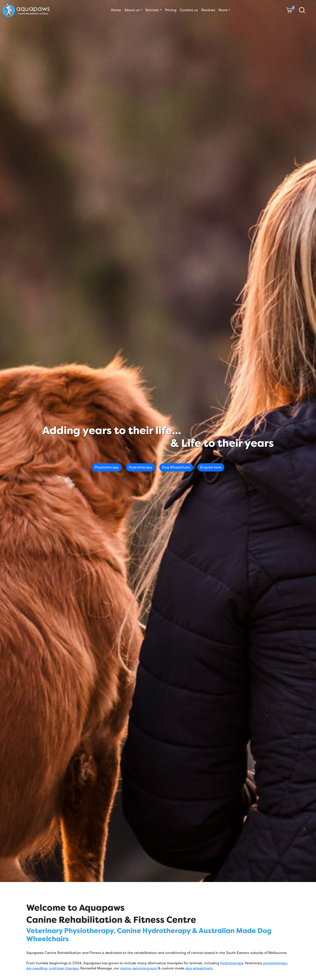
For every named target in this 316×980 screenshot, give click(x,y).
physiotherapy (275, 963)
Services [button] (152, 10)
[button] (302, 10)
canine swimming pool (139, 968)
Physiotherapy (107, 467)
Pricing (171, 10)
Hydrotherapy (140, 467)
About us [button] (132, 10)
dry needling (37, 968)
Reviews (208, 10)
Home (116, 10)
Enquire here (211, 467)
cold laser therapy (64, 968)
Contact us (189, 10)
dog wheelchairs (199, 968)
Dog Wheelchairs (176, 467)
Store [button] (223, 10)
